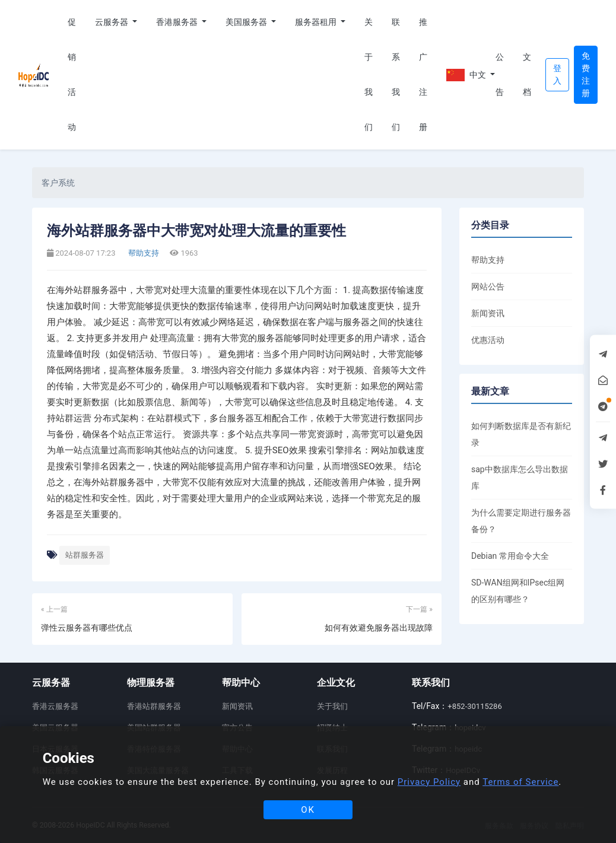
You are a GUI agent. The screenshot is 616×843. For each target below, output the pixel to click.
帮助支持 (143, 253)
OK (308, 810)
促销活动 (72, 74)
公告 (500, 74)
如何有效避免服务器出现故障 (379, 628)
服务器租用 (317, 22)
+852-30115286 (474, 706)
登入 (557, 74)
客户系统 (58, 183)
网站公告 (488, 287)
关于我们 (369, 74)
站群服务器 (85, 555)
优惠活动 (488, 340)
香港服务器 (178, 22)
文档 (527, 74)
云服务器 (112, 22)
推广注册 (423, 74)
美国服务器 (247, 22)
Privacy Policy (429, 782)
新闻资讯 (488, 313)
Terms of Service (520, 782)
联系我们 (396, 74)
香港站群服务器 (154, 706)
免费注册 (586, 74)
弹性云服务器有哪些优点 (87, 628)
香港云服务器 (55, 706)
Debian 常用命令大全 (510, 556)
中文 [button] (466, 75)
